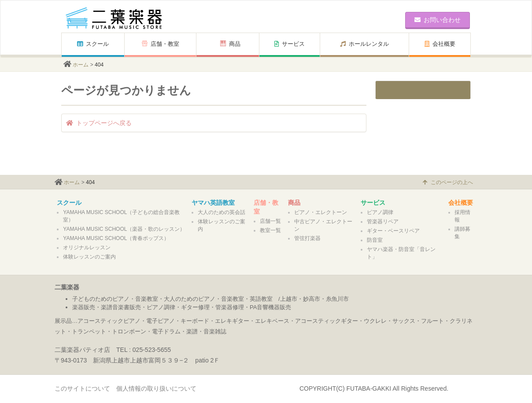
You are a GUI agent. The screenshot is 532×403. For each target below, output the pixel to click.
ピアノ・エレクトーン (321, 212)
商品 (230, 44)
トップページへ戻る (99, 123)
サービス (290, 44)
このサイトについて (82, 388)
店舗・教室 (161, 44)
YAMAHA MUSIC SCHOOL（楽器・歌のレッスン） (124, 229)
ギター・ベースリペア (393, 231)
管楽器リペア (383, 222)
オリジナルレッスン (87, 248)
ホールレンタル (364, 44)
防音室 (375, 240)
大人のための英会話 (222, 212)
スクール (93, 44)
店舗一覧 (270, 221)
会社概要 (440, 44)
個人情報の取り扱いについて (156, 388)
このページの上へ (448, 182)
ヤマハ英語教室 (213, 203)
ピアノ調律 (380, 212)
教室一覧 (270, 230)
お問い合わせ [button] (438, 20)
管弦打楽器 (307, 238)
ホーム (81, 65)
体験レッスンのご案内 (89, 257)
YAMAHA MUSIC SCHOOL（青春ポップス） (116, 238)
